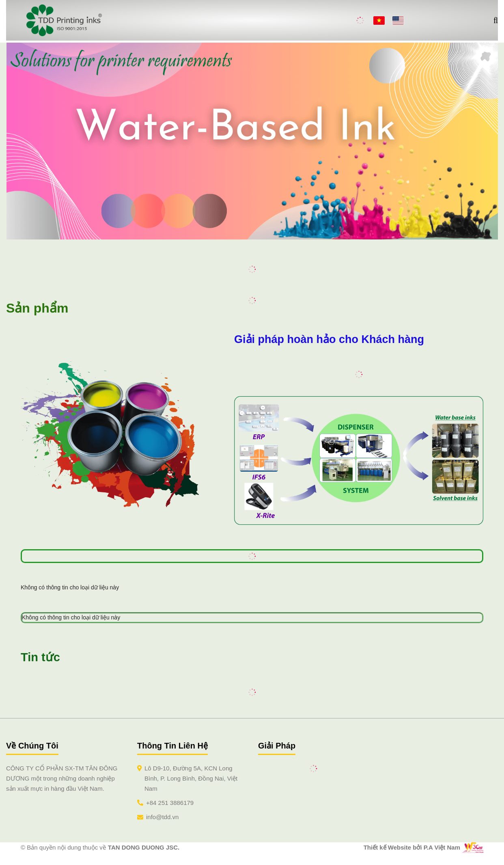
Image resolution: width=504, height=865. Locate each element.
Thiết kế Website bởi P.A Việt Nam (412, 847)
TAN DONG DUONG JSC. (144, 847)
